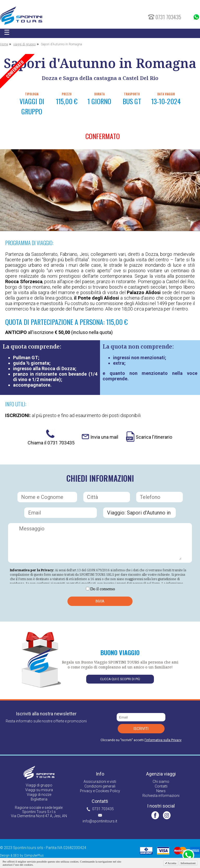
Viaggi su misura (39, 790)
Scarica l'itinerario (154, 437)
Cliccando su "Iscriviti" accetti (141, 740)
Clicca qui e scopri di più (120, 679)
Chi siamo (161, 782)
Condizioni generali (100, 786)
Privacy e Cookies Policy (100, 791)
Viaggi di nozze (39, 795)
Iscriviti (141, 729)
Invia (100, 601)
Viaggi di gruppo (39, 785)
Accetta (172, 863)
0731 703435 (103, 809)
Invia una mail (104, 437)
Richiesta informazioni (161, 796)
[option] (100, 190)
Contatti (161, 786)
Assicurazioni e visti (100, 782)
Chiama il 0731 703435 (51, 443)
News (161, 791)
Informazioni (188, 863)
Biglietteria (39, 799)
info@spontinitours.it (100, 821)
